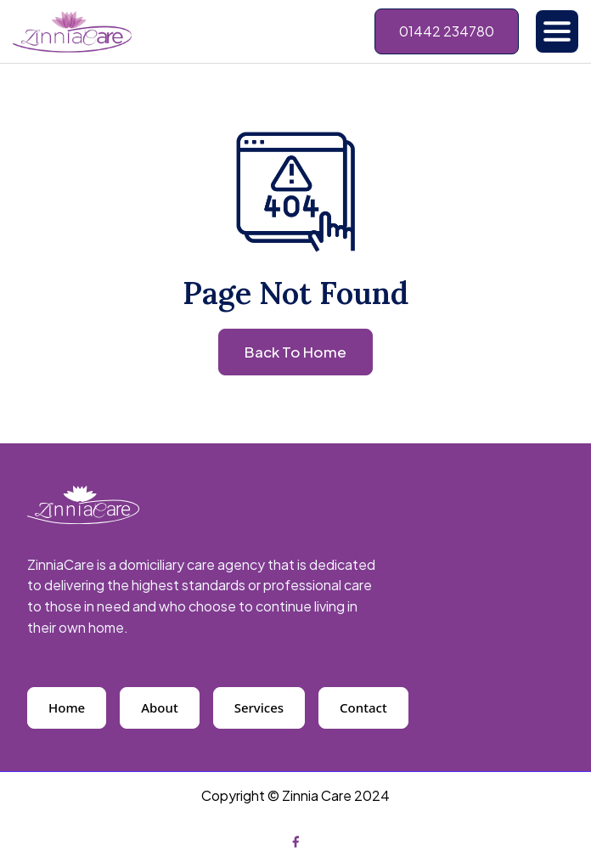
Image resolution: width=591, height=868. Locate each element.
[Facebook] (295, 841)
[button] (557, 31)
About (159, 707)
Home (67, 707)
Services (259, 707)
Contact (363, 707)
